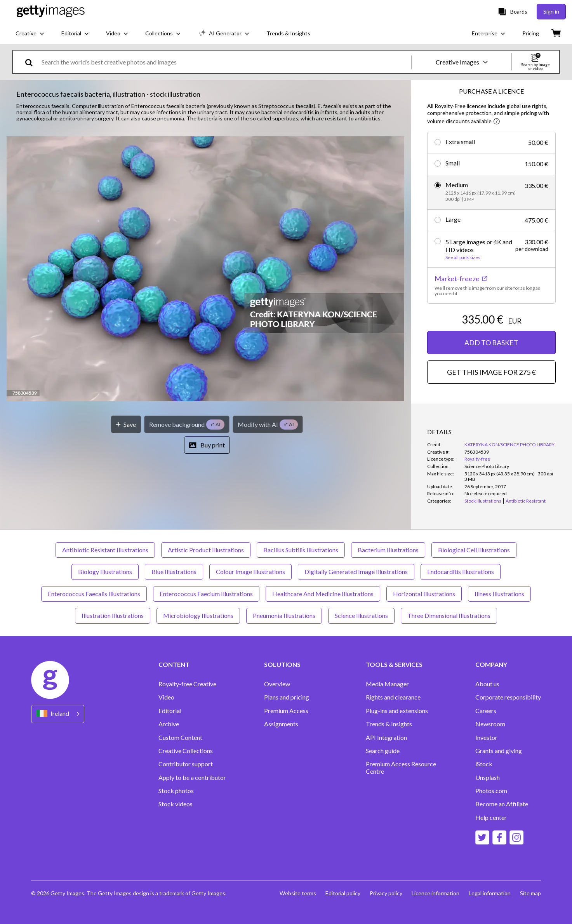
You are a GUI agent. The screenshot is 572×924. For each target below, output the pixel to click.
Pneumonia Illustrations (284, 615)
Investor (486, 738)
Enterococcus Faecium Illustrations (206, 594)
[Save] (126, 424)
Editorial (170, 711)
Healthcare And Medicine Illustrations (323, 594)
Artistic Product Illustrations (206, 550)
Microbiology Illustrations (198, 615)
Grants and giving (499, 751)
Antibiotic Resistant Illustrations (105, 550)
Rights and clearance (393, 697)
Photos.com (491, 791)
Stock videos (176, 804)
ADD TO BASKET (491, 343)
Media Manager (387, 684)
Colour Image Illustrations (250, 572)
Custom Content (180, 738)
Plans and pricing (287, 697)
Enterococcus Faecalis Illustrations (94, 594)
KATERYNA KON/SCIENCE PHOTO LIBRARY (509, 445)
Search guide (383, 751)
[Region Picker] (58, 714)
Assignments (281, 724)
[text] (225, 62)
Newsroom (490, 724)
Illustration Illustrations (113, 615)
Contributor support (186, 764)
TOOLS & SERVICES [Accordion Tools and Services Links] (394, 665)
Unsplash (488, 778)
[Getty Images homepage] (51, 11)
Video (166, 697)
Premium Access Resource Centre (401, 767)
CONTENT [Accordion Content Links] (174, 665)
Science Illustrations (361, 615)
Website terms (298, 893)
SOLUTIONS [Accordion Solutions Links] (282, 665)
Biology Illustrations (105, 572)
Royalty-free (477, 459)
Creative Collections (186, 751)
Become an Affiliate (502, 804)
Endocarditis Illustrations (461, 572)
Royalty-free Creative (187, 684)
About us (487, 684)
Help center (491, 818)
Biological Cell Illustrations (474, 550)
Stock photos (176, 791)
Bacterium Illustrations (388, 550)
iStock (484, 764)
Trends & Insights (389, 724)
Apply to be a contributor (192, 778)
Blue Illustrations (174, 572)
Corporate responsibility (508, 697)
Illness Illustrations (499, 594)
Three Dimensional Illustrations (449, 615)
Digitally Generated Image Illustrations (356, 572)
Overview (277, 684)
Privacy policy (386, 893)
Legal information (490, 893)
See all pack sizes (463, 258)
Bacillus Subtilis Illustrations (301, 550)
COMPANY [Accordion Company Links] (491, 665)
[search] (32, 62)
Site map (530, 893)
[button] (205, 269)
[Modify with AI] (268, 424)
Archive (169, 724)
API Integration (386, 738)
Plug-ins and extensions (397, 711)
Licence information (436, 893)
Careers (486, 711)
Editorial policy (343, 893)
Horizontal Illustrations (424, 594)
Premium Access (286, 711)
